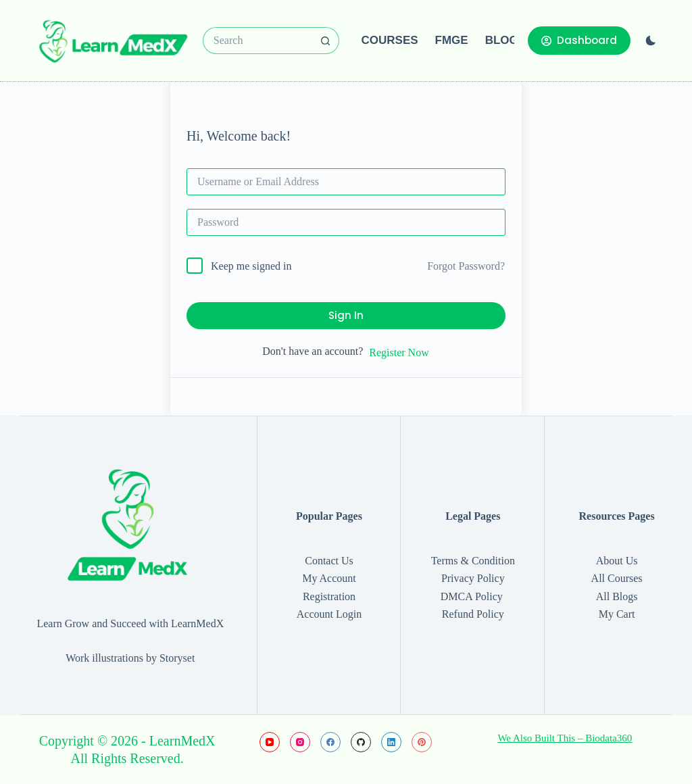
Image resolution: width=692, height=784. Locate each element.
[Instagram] (300, 742)
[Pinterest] (422, 742)
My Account (329, 578)
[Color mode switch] (651, 41)
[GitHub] (361, 742)
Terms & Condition (473, 561)
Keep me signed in (251, 266)
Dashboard (579, 40)
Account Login (329, 614)
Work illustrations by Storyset (130, 658)
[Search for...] (257, 41)
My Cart (617, 614)
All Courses (617, 578)
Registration (329, 596)
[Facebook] (330, 742)
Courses (390, 40)
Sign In (346, 315)
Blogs (505, 40)
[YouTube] (270, 742)
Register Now (399, 352)
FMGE (452, 40)
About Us (617, 561)
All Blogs (617, 596)
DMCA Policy (473, 596)
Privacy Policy (473, 578)
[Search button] (326, 41)
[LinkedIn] (391, 742)
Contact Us (329, 561)
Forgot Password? (466, 266)
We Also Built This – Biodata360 (565, 738)
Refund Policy (473, 614)
